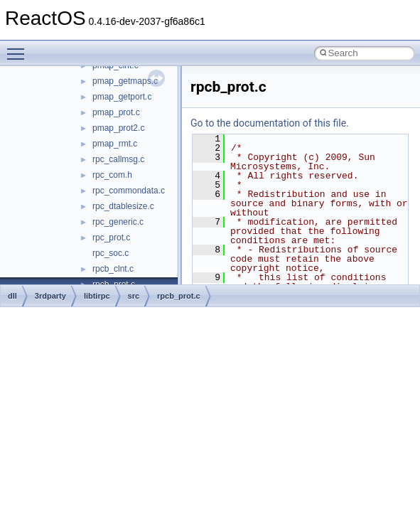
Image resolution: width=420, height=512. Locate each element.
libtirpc (97, 296)
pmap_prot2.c (118, 128)
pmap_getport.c (122, 97)
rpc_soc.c (111, 253)
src (134, 296)
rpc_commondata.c (129, 191)
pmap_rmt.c (115, 144)
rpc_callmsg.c (118, 159)
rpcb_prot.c (179, 296)
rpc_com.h (112, 175)
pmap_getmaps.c (125, 81)
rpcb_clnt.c (113, 269)
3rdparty (50, 296)
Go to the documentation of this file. (270, 123)
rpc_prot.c (111, 238)
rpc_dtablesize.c (123, 206)
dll (12, 296)
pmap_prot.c (116, 112)
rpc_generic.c (118, 222)
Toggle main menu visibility (19, 48)
